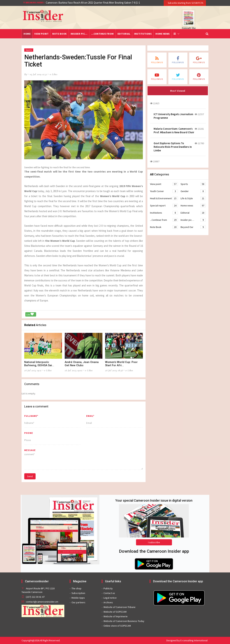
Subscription (78, 593)
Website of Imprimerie (116, 616)
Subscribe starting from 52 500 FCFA (185, 3)
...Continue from (103, 34)
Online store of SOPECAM (117, 626)
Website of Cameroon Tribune (119, 607)
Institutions (143, 34)
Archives (108, 602)
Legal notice (110, 598)
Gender (193, 191)
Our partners (78, 602)
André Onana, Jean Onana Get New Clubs (82, 364)
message (30, 450)
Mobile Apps (78, 598)
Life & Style (193, 198)
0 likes (54, 74)
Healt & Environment (164, 198)
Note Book (60, 34)
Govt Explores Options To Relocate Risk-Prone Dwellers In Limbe (173, 147)
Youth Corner (164, 191)
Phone (29, 433)
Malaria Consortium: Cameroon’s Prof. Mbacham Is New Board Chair (174, 130)
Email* (90, 416)
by (26, 74)
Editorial (124, 34)
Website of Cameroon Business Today (124, 621)
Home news (163, 34)
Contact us (109, 593)
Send (30, 476)
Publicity (108, 588)
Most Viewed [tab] (178, 91)
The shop (76, 588)
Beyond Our (193, 227)
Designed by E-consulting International (187, 640)
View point (41, 34)
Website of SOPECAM (115, 612)
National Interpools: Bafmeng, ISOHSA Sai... (39, 364)
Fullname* (31, 416)
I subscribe (154, 542)
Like (30, 314)
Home (27, 34)
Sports (29, 50)
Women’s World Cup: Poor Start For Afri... (121, 364)
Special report (164, 206)
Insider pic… (79, 34)
